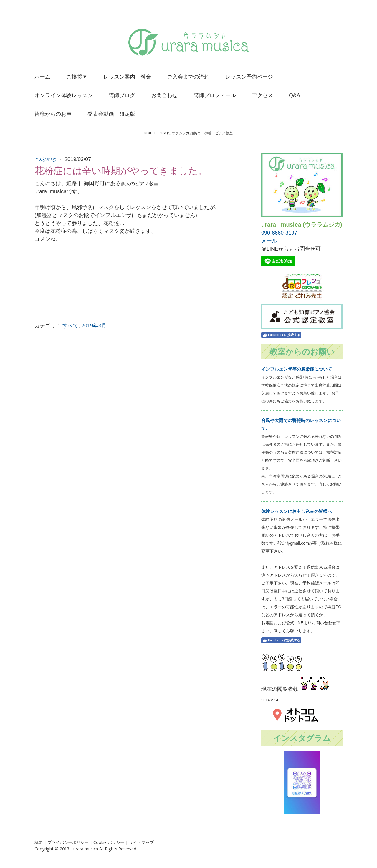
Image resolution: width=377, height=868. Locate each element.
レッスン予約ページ (249, 77)
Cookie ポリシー (109, 842)
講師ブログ (122, 95)
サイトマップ (141, 842)
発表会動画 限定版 (111, 114)
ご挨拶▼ (77, 77)
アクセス (262, 95)
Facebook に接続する (281, 335)
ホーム (42, 77)
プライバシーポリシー (68, 842)
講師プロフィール (215, 95)
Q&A (295, 95)
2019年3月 (94, 326)
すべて (70, 326)
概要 (39, 842)
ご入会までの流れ (188, 77)
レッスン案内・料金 (127, 77)
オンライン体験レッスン (64, 95)
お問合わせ (164, 95)
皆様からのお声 (53, 114)
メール (269, 241)
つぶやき (47, 159)
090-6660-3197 (279, 233)
